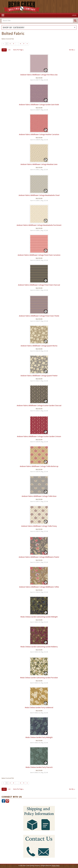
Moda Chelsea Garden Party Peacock (39, 767)
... (17, 44)
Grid (4, 50)
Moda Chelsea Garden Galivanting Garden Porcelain (39, 678)
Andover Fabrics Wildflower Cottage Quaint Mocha (39, 346)
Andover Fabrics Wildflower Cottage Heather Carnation (39, 135)
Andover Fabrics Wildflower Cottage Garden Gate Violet (39, 105)
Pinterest (7, 801)
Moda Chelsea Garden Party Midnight (39, 738)
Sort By (72, 50)
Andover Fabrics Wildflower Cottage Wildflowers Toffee (39, 587)
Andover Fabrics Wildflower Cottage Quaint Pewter (39, 376)
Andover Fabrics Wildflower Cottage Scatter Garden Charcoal (39, 406)
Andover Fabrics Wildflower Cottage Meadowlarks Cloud (39, 195)
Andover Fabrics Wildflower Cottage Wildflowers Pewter (39, 557)
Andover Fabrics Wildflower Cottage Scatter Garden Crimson (39, 437)
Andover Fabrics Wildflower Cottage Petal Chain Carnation (39, 255)
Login (74, 15)
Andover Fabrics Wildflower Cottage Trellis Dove (39, 496)
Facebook (3, 801)
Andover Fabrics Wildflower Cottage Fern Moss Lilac (39, 75)
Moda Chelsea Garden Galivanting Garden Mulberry (39, 647)
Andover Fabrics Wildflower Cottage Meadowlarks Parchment (39, 225)
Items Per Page (18, 50)
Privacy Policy (56, 866)
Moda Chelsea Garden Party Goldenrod (39, 708)
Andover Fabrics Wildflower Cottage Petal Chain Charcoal (39, 285)
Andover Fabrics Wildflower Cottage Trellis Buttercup (39, 467)
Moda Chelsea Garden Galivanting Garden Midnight (39, 617)
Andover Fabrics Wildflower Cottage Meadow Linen (39, 165)
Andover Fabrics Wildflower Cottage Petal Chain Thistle (39, 316)
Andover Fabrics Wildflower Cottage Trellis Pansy (39, 526)
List (9, 50)
